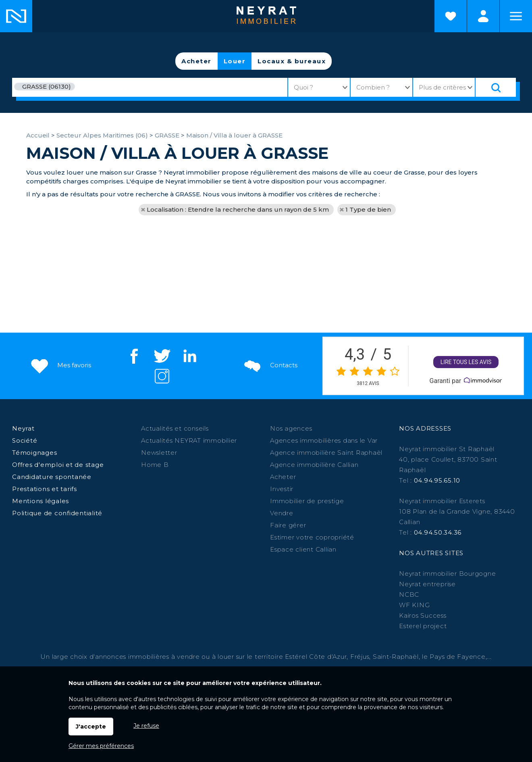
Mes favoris (60, 365)
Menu (516, 16)
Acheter (196, 61)
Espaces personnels (483, 16)
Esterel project (423, 626)
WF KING (414, 605)
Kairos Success (423, 615)
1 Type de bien (368, 209)
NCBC (409, 594)
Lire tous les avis (466, 362)
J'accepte (91, 727)
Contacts (270, 365)
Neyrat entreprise (427, 584)
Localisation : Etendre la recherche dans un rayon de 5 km (238, 209)
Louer (235, 61)
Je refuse (146, 726)
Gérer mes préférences (101, 746)
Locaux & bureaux (292, 61)
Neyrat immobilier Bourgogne (447, 574)
